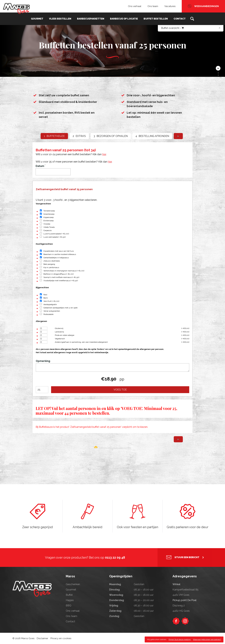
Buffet (69, 595)
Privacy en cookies (61, 638)
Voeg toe (120, 390)
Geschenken (73, 584)
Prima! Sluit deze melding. (180, 639)
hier (104, 154)
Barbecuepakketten (91, 19)
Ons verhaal (135, 6)
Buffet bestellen (155, 19)
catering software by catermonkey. (115, 448)
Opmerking (43, 361)
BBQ (69, 606)
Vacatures (170, 6)
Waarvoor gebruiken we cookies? (207, 639)
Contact (179, 19)
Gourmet (37, 19)
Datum (41, 166)
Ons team (153, 6)
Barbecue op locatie (124, 19)
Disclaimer (42, 638)
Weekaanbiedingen (206, 6)
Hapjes (70, 600)
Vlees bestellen (60, 19)
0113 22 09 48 (115, 558)
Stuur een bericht (187, 558)
